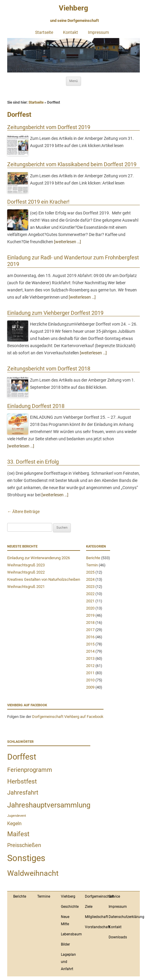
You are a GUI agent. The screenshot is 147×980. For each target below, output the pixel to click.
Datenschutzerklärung (118, 917)
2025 (90, 572)
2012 (90, 666)
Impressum (98, 32)
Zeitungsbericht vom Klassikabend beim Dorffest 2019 (72, 164)
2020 (90, 608)
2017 (90, 630)
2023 (90, 587)
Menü (73, 81)
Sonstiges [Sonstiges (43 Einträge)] (26, 858)
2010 (90, 680)
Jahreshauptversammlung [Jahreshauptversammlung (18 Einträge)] (49, 805)
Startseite (44, 32)
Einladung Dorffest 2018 (36, 406)
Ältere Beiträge (23, 512)
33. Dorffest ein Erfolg (33, 462)
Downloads (118, 937)
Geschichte (70, 907)
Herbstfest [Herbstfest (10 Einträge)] (22, 781)
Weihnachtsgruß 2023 (26, 565)
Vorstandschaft (94, 927)
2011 (90, 673)
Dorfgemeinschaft (94, 896)
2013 (90, 658)
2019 (90, 615)
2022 (90, 594)
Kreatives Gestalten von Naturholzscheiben (44, 579)
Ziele (89, 907)
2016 (90, 637)
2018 (90, 623)
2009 (90, 687)
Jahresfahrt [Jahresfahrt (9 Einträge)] (23, 793)
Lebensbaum (70, 934)
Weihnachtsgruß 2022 (26, 572)
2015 (90, 644)
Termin (92, 565)
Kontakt (70, 32)
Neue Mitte (65, 920)
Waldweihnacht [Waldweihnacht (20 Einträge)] (33, 873)
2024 (90, 579)
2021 (90, 601)
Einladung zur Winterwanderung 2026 (39, 558)
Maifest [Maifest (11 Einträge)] (18, 834)
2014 (90, 651)
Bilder (65, 944)
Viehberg (73, 8)
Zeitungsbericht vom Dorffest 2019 (49, 127)
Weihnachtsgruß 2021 (26, 587)
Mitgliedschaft (94, 917)
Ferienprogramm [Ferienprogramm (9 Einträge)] (30, 770)
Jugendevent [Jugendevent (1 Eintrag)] (17, 816)
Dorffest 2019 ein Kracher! (38, 202)
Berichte (93, 558)
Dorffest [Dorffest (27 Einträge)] (22, 757)
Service (114, 896)
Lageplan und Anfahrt (68, 962)
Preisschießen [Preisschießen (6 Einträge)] (24, 845)
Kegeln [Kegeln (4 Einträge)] (14, 824)
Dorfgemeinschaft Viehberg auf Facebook (68, 717)
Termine (44, 896)
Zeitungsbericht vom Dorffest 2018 (49, 369)
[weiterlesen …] (67, 242)
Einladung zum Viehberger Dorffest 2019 (55, 313)
